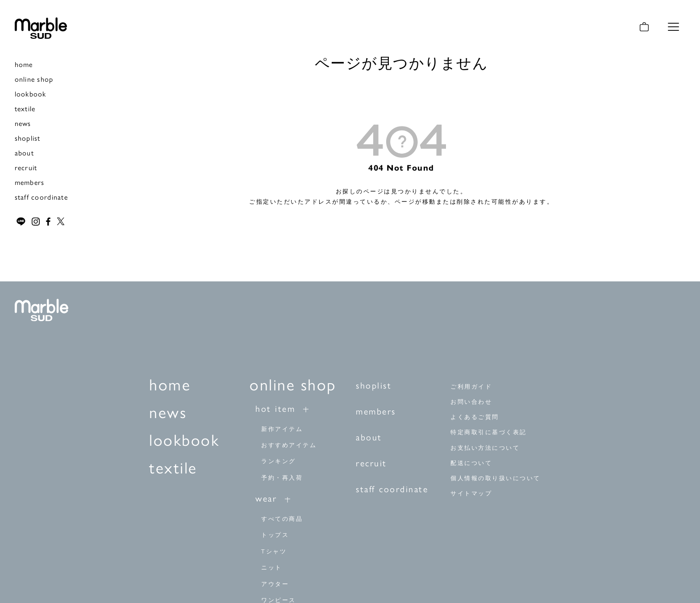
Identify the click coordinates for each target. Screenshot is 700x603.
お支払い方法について (485, 447)
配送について (471, 463)
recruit (26, 167)
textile (25, 108)
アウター (275, 583)
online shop (34, 79)
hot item (275, 408)
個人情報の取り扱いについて (496, 478)
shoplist (28, 138)
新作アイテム (282, 428)
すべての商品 (282, 518)
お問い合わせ (471, 402)
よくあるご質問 (475, 417)
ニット (272, 567)
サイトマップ (471, 493)
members (30, 182)
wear (266, 498)
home (24, 64)
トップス (275, 534)
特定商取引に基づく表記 (489, 432)
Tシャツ (274, 551)
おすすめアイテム (289, 444)
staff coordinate (41, 197)
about (24, 153)
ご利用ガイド (471, 387)
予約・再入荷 (282, 477)
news (23, 123)
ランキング (279, 461)
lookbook (31, 94)
